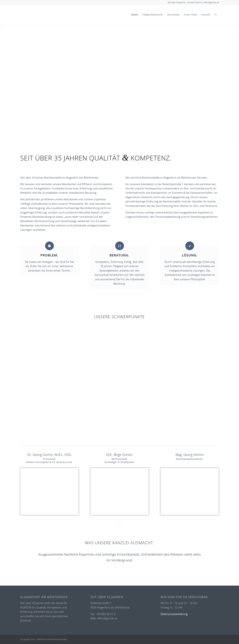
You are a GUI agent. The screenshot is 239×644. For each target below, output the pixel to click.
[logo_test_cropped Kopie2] (49, 15)
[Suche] (216, 15)
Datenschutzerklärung (174, 614)
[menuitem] (135, 15)
